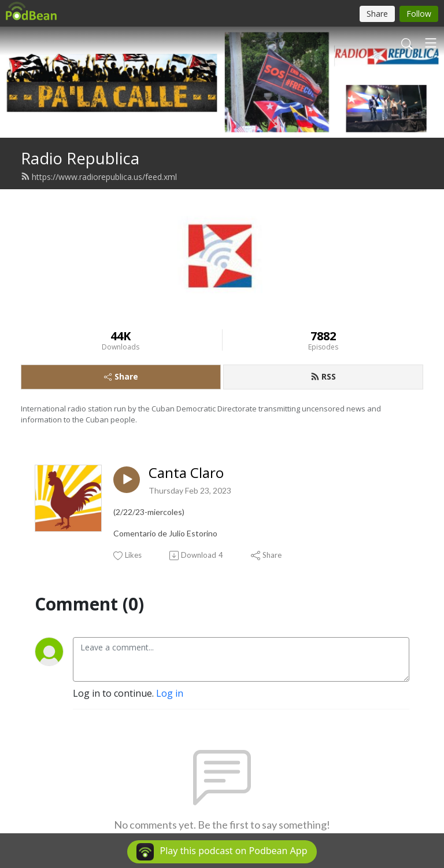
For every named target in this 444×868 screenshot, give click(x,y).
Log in (170, 693)
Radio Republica (80, 158)
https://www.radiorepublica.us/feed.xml (99, 177)
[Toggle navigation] (431, 43)
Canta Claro (186, 473)
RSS (323, 376)
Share (121, 376)
